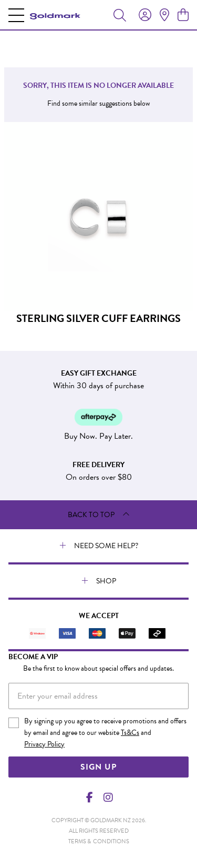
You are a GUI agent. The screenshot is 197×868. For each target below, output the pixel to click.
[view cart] (183, 15)
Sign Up (98, 767)
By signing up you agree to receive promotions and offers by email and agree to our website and (105, 733)
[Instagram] (108, 798)
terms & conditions (99, 841)
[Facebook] (89, 798)
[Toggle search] (120, 15)
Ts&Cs (130, 733)
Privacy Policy (44, 744)
